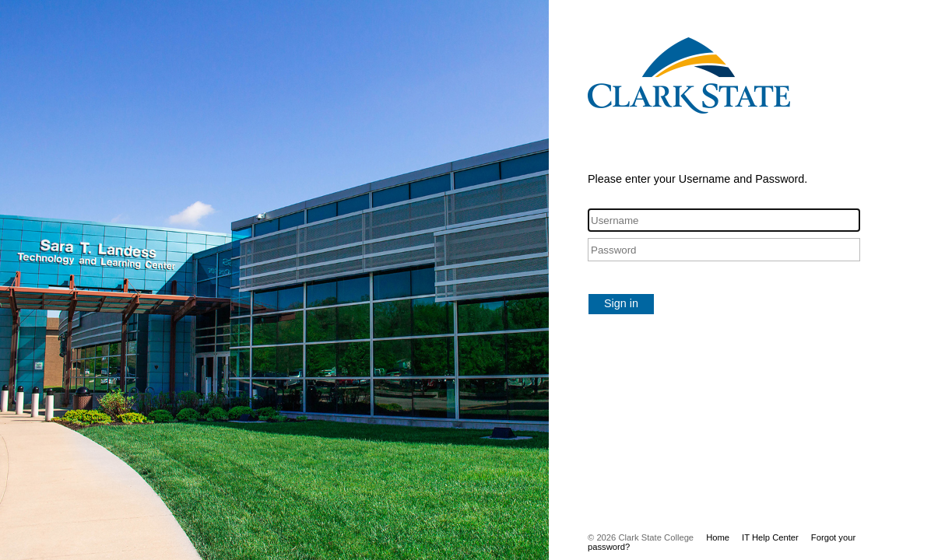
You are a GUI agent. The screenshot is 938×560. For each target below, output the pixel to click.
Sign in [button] (621, 303)
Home (718, 537)
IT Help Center (770, 537)
